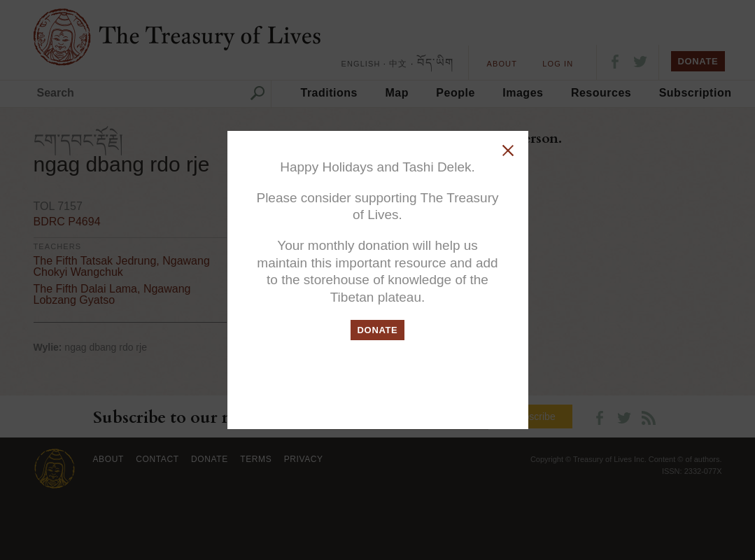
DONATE (378, 330)
